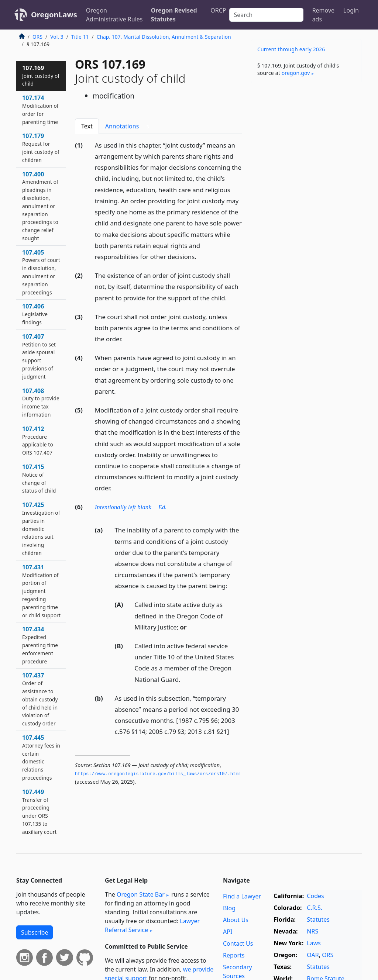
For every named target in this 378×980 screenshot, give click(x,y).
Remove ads (323, 15)
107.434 (40, 645)
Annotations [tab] (129, 126)
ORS (37, 37)
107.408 (41, 402)
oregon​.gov (296, 73)
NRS (312, 931)
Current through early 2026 (291, 49)
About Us (236, 920)
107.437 (40, 699)
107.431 (41, 591)
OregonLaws (54, 15)
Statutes (318, 919)
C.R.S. (315, 908)
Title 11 (80, 37)
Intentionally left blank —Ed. (131, 507)
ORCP (218, 10)
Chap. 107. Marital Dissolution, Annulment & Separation (164, 37)
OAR (313, 955)
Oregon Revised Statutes (174, 15)
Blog (229, 908)
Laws (314, 943)
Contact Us (238, 943)
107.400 (40, 206)
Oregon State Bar (141, 894)
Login (351, 10)
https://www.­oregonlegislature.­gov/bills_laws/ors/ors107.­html (158, 774)
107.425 (41, 529)
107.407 (39, 356)
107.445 (41, 757)
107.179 (41, 147)
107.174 (40, 109)
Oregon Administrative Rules (114, 15)
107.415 (39, 478)
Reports (234, 955)
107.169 (41, 76)
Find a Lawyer (242, 896)
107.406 (35, 314)
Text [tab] (87, 126)
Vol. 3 (57, 37)
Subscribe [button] (35, 932)
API (228, 932)
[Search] (266, 15)
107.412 (38, 440)
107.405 (41, 272)
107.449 (39, 812)
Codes (315, 896)
